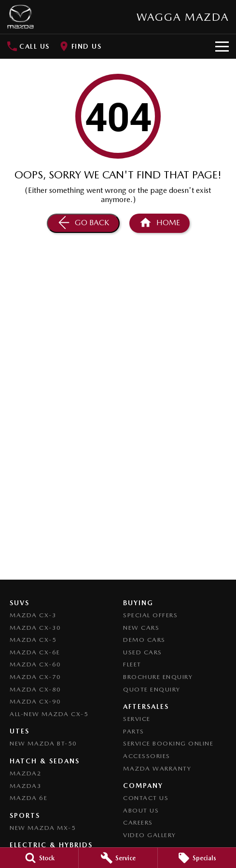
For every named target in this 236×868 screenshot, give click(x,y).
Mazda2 (26, 773)
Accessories (147, 756)
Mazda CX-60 (35, 664)
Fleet (132, 664)
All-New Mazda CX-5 (49, 714)
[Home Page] (21, 17)
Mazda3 (26, 786)
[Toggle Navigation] (222, 46)
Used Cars (143, 652)
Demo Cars (144, 640)
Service (137, 719)
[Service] (118, 858)
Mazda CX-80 (35, 689)
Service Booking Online (168, 743)
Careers (138, 822)
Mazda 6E (28, 798)
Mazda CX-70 (35, 677)
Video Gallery (150, 835)
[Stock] (39, 858)
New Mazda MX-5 (43, 828)
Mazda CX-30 (35, 628)
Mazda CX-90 (35, 701)
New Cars (141, 628)
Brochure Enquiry (158, 677)
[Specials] (197, 858)
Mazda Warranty (157, 768)
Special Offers (150, 615)
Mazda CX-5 (33, 640)
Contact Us (146, 798)
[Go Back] (83, 223)
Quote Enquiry (152, 689)
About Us (141, 810)
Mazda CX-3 (33, 615)
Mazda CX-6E (35, 652)
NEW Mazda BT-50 (43, 743)
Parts (134, 731)
